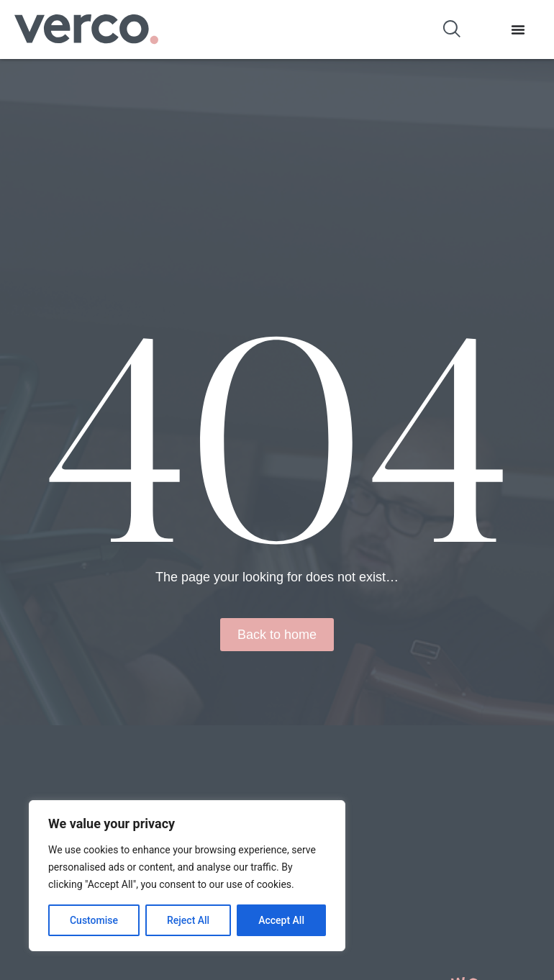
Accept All (281, 920)
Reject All (188, 920)
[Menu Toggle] (518, 30)
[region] (187, 876)
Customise (94, 920)
